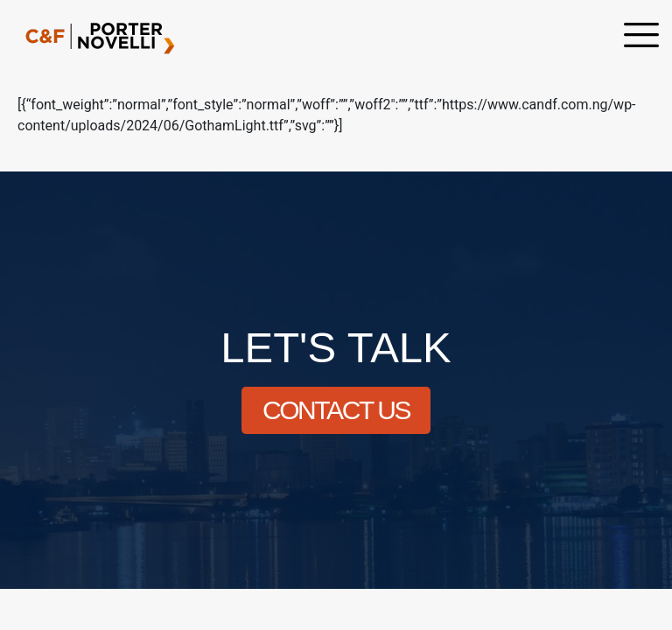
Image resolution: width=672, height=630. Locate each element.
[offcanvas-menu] (641, 37)
